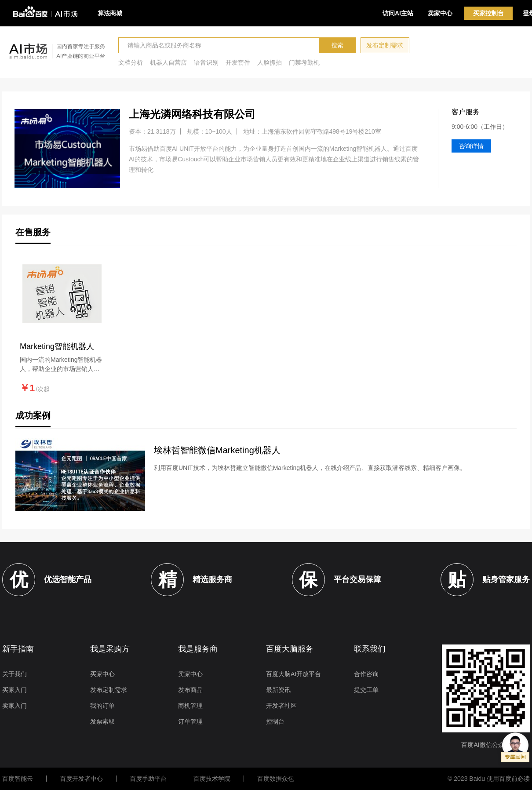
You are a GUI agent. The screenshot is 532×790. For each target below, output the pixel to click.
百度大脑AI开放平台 (293, 674)
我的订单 (102, 706)
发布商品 (190, 690)
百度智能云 (18, 779)
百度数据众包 (276, 779)
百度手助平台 (148, 779)
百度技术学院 (212, 779)
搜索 (337, 45)
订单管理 (190, 721)
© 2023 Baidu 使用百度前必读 (489, 779)
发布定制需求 (385, 45)
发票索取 (102, 721)
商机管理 (190, 706)
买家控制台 (488, 13)
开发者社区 (281, 706)
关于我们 (15, 674)
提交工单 (366, 690)
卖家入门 (15, 706)
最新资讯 (278, 690)
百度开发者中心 (81, 779)
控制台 (275, 721)
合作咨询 (366, 674)
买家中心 (102, 674)
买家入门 (15, 690)
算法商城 (110, 13)
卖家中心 (440, 13)
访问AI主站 (398, 13)
